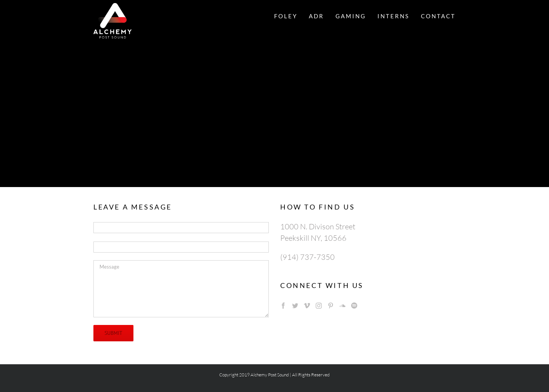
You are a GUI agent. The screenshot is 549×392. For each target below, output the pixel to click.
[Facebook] (283, 306)
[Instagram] (319, 306)
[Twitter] (295, 306)
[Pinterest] (331, 306)
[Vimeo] (307, 306)
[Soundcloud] (342, 306)
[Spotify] (354, 306)
